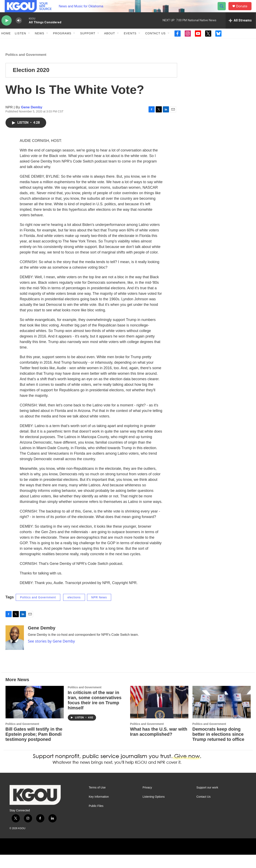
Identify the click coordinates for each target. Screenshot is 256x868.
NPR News (99, 611)
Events (130, 43)
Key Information (99, 810)
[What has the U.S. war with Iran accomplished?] (159, 715)
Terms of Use (97, 801)
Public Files (96, 819)
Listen (21, 43)
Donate (244, 11)
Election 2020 (31, 83)
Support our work (207, 801)
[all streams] (240, 30)
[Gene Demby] (15, 651)
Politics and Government (26, 68)
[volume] (19, 30)
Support (88, 43)
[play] (7, 30)
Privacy (147, 801)
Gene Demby (32, 121)
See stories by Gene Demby (51, 654)
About (110, 43)
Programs (62, 43)
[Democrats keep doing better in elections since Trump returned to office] (222, 715)
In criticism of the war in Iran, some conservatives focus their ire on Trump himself (95, 713)
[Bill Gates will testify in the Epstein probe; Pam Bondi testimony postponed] (35, 715)
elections (74, 611)
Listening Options (154, 810)
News (40, 43)
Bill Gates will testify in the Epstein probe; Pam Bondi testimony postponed (34, 747)
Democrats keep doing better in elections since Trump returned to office (218, 747)
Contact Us (155, 43)
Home (6, 43)
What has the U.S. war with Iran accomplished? (159, 745)
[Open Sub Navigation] (29, 43)
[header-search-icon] (224, 11)
